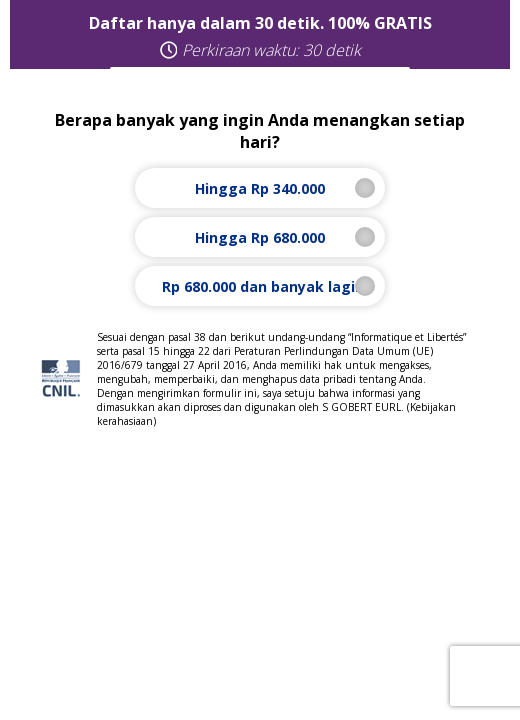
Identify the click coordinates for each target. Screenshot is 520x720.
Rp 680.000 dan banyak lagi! (260, 286)
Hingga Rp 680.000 (261, 237)
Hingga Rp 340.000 (261, 188)
